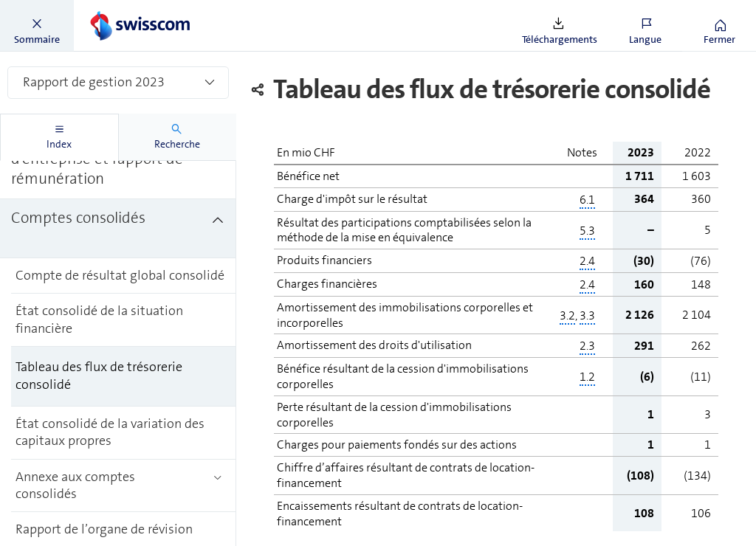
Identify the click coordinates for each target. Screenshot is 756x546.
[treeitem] (118, 229)
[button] (37, 26)
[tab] (59, 137)
